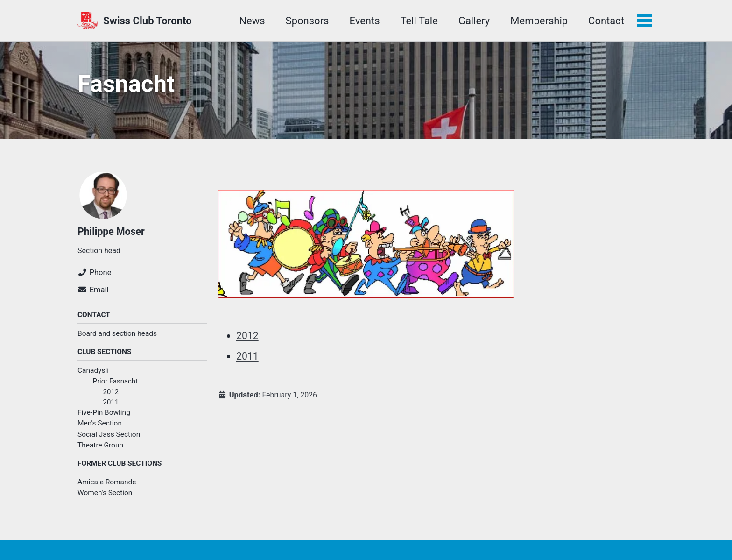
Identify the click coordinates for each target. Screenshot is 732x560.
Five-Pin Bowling (104, 418)
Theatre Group (100, 450)
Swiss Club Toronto (148, 21)
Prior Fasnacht (116, 385)
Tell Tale (418, 21)
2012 (111, 396)
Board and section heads (117, 337)
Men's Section (100, 429)
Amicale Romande (107, 488)
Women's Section (105, 499)
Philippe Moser (112, 234)
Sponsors (306, 21)
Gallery (473, 21)
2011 (111, 407)
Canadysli (93, 375)
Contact (605, 21)
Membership (538, 21)
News (251, 21)
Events (363, 21)
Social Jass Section (109, 439)
